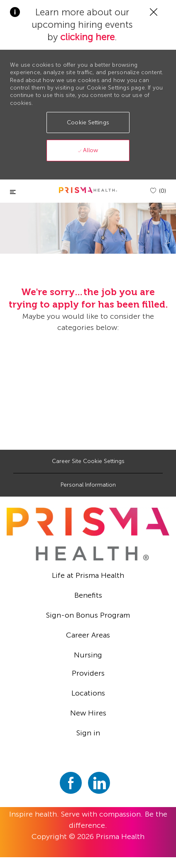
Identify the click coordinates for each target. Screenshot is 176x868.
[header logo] (88, 190)
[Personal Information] (88, 485)
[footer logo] (88, 534)
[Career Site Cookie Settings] (88, 461)
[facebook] (71, 783)
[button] (88, 122)
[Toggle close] (13, 192)
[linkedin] (99, 783)
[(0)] (158, 191)
